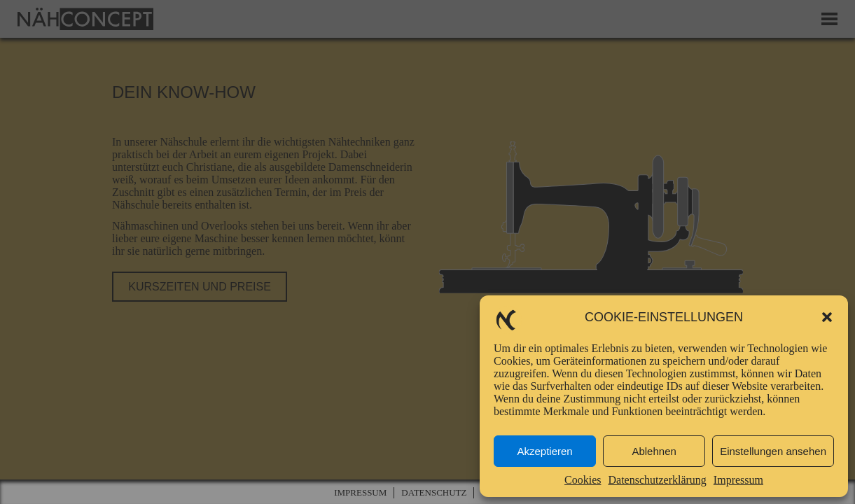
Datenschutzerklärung (657, 480)
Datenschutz (434, 492)
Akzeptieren (544, 451)
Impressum (738, 480)
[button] (827, 317)
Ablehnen (654, 451)
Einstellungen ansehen (773, 451)
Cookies (583, 480)
